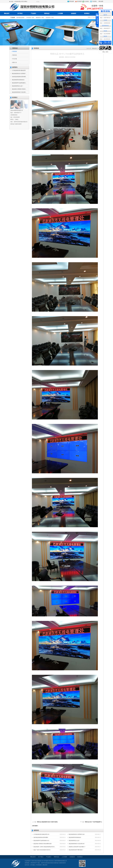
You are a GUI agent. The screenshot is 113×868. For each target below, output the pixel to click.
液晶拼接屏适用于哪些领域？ (76, 850)
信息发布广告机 (50, 17)
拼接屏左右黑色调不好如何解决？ (77, 847)
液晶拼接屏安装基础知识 (18, 80)
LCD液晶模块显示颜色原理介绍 (41, 834)
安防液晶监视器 (20, 17)
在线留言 (74, 13)
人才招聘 (60, 13)
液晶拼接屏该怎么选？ (18, 86)
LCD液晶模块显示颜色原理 (19, 70)
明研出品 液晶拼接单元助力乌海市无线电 (47, 822)
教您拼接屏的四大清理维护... (19, 74)
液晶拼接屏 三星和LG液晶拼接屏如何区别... (44, 847)
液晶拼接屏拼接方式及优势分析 (77, 844)
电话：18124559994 (105, 34)
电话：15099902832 (105, 23)
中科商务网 (39, 865)
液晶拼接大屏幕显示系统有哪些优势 (42, 844)
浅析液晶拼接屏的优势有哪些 (41, 837)
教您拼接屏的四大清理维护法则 (77, 834)
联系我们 (87, 13)
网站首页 (7, 13)
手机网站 (94, 1)
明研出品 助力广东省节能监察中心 (93, 822)
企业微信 (87, 1)
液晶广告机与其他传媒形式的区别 (42, 850)
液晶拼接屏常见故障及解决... (19, 83)
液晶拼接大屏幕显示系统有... (19, 89)
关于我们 (20, 13)
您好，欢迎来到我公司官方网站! (19, 2)
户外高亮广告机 (30, 17)
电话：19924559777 (105, 28)
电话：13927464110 (105, 18)
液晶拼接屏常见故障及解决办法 (41, 841)
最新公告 (15, 62)
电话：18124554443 (105, 39)
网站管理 (45, 865)
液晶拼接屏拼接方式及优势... (19, 92)
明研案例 (15, 51)
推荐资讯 (15, 67)
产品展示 (33, 13)
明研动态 (47, 13)
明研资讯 (15, 55)
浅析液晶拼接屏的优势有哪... (19, 77)
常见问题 (15, 59)
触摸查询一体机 (40, 17)
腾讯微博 (72, 1)
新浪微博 (79, 1)
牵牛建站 (33, 865)
